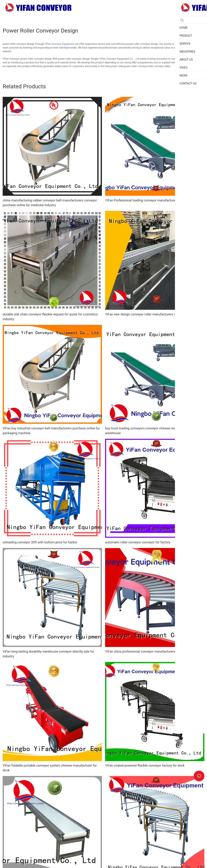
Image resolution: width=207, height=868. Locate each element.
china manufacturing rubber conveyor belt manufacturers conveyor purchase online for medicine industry (50, 203)
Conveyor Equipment (63, 44)
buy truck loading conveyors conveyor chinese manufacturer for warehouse (150, 431)
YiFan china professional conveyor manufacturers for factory (148, 651)
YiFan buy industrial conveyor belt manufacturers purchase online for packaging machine (51, 431)
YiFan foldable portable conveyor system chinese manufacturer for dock (50, 768)
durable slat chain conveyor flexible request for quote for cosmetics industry (50, 317)
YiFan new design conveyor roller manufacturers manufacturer (149, 314)
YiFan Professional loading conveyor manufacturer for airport (148, 200)
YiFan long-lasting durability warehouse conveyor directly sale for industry (48, 654)
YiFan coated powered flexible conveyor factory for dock (145, 765)
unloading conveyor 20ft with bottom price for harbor (40, 542)
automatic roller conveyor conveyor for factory (138, 542)
